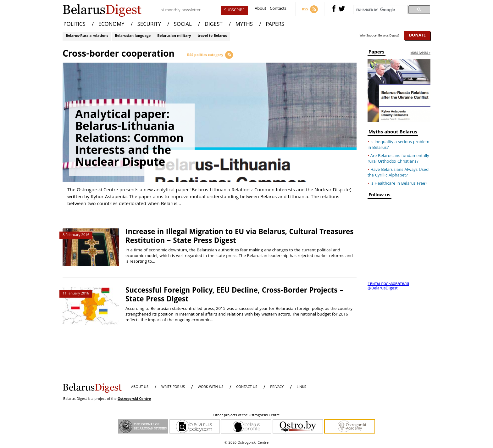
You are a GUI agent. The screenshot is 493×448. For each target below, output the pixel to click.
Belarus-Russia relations (87, 36)
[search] (380, 10)
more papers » (421, 53)
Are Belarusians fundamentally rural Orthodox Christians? (398, 159)
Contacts (278, 9)
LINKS (301, 387)
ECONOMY (111, 25)
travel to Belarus (212, 36)
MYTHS (244, 25)
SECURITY (149, 25)
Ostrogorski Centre (134, 399)
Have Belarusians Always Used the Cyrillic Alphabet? (398, 173)
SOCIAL (183, 25)
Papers (377, 53)
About (260, 9)
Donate (417, 36)
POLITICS (75, 25)
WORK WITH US (210, 387)
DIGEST (214, 25)
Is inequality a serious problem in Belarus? (398, 145)
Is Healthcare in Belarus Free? (399, 184)
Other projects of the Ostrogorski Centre (246, 416)
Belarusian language (133, 36)
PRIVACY (277, 387)
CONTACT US (247, 387)
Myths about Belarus (393, 133)
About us (140, 387)
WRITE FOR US (173, 387)
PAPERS (275, 25)
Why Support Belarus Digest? (380, 36)
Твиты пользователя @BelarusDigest (388, 286)
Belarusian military (174, 36)
